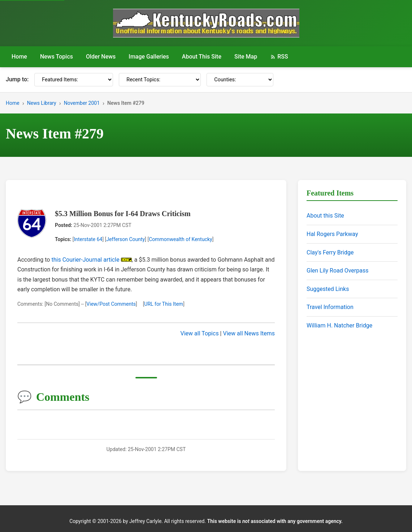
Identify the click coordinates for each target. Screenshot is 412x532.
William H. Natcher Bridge (339, 325)
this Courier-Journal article (85, 260)
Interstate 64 (88, 239)
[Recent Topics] (160, 80)
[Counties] (240, 80)
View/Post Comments (111, 304)
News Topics (57, 57)
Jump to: (17, 79)
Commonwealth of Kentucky (181, 239)
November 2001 (82, 103)
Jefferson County (125, 239)
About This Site (202, 57)
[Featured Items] (74, 80)
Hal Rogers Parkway (332, 234)
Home (19, 57)
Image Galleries (149, 57)
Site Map (246, 57)
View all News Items (249, 333)
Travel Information (330, 307)
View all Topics (200, 333)
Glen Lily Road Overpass (337, 271)
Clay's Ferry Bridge (330, 252)
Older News (101, 57)
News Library (42, 103)
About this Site (325, 216)
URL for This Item (164, 304)
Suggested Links (328, 289)
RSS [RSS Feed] (279, 57)
